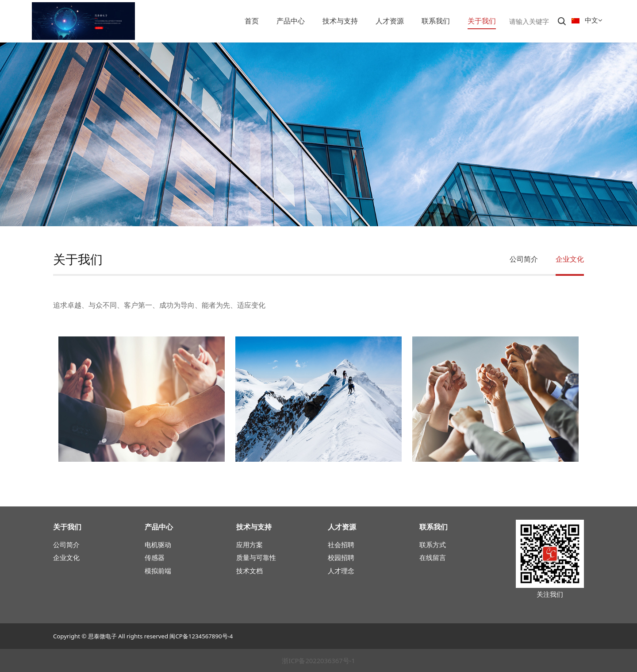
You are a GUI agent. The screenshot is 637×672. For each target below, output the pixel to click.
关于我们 (482, 21)
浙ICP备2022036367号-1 (318, 660)
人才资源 (390, 21)
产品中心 (291, 21)
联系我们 (436, 21)
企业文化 (570, 259)
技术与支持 (340, 21)
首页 (252, 21)
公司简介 (524, 259)
